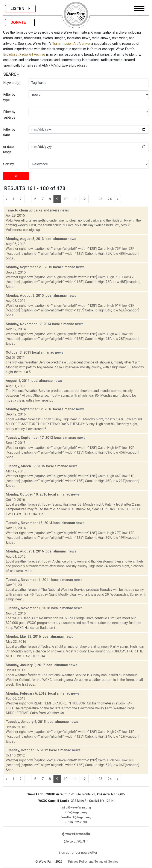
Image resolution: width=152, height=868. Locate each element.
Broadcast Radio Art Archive (24, 54)
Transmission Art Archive (71, 44)
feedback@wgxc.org (76, 817)
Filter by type (9, 97)
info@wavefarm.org (76, 808)
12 (84, 199)
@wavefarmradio (76, 834)
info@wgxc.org (76, 812)
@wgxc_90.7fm (76, 841)
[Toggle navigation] (139, 9)
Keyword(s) (12, 83)
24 (110, 199)
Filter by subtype (9, 115)
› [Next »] (118, 199)
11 (75, 199)
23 (100, 199)
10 (65, 199)
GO (16, 176)
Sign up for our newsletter (78, 852)
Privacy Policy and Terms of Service (93, 862)
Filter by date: (9, 132)
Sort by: (9, 164)
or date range (8, 150)
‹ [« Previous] (7, 199)
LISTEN (20, 8)
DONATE (20, 22)
